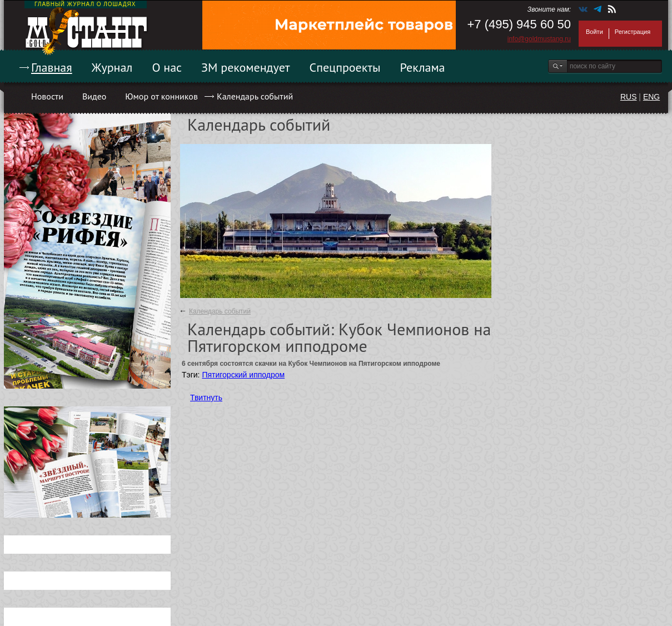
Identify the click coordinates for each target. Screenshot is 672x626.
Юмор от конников (161, 96)
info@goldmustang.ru (539, 39)
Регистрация (633, 32)
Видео (94, 96)
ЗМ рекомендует (246, 67)
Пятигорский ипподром (243, 375)
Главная (52, 67)
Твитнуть (206, 398)
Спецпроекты (345, 67)
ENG (651, 97)
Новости (47, 96)
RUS (629, 97)
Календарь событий (255, 96)
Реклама (423, 67)
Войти (594, 32)
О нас (167, 67)
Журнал (112, 67)
